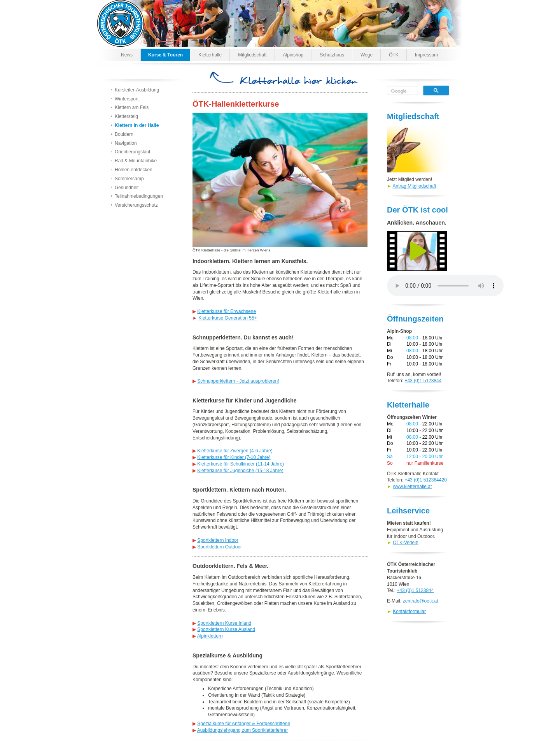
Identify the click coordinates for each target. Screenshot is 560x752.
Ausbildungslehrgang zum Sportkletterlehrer (242, 730)
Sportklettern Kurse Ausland (226, 629)
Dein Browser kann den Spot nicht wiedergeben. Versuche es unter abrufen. (445, 286)
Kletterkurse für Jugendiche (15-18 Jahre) (240, 471)
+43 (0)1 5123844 (423, 381)
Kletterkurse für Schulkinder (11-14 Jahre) (241, 464)
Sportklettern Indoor (218, 540)
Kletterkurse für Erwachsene (227, 311)
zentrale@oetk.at (421, 601)
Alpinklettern (210, 636)
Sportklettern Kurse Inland (224, 623)
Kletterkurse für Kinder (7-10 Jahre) (234, 457)
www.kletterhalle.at (412, 487)
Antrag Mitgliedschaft (415, 186)
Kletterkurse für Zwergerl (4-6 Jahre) (235, 451)
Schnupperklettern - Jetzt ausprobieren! (238, 381)
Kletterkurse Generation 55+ (227, 318)
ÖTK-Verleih (405, 543)
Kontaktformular (409, 611)
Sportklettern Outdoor (220, 547)
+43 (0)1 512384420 (425, 480)
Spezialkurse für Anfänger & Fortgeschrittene (244, 724)
